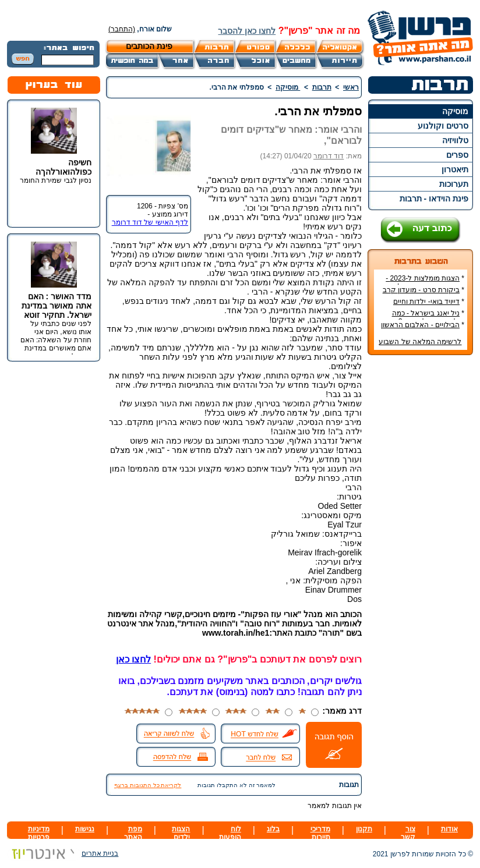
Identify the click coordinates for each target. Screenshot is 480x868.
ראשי (351, 87)
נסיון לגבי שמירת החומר (56, 180)
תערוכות (454, 184)
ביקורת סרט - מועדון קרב (421, 290)
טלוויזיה (455, 140)
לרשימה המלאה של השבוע (420, 342)
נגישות (85, 829)
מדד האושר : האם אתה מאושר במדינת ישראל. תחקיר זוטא (57, 306)
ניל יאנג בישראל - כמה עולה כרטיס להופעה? (428, 317)
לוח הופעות (230, 833)
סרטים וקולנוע (443, 126)
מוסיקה (455, 111)
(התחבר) (122, 29)
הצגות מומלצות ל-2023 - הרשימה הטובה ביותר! (425, 282)
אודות (449, 829)
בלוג (273, 829)
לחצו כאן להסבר (247, 31)
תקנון (364, 829)
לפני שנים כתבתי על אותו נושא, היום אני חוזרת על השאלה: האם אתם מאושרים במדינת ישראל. (56, 340)
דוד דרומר (329, 156)
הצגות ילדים (181, 833)
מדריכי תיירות (320, 833)
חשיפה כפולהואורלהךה (63, 167)
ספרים (457, 155)
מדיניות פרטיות (39, 833)
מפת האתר (133, 833)
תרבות (322, 87)
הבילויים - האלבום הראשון (420, 325)
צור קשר (408, 833)
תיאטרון (455, 169)
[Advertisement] (421, 538)
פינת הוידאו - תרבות (434, 199)
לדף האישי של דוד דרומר (150, 222)
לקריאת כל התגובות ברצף (148, 785)
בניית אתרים (63, 853)
